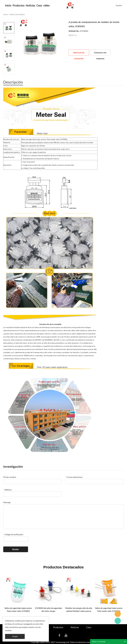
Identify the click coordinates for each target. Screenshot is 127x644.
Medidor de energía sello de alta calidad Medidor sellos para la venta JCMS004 (79, 610)
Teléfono (7, 490)
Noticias (30, 5)
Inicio (8, 5)
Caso (39, 5)
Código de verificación (13, 534)
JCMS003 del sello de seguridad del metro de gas (48, 609)
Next (9, 78)
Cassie (118, 621)
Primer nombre (10, 477)
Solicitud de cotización (79, 53)
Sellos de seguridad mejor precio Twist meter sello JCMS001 (18, 609)
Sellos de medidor (17, 14)
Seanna (118, 614)
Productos (18, 5)
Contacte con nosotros (100, 53)
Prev (9, 19)
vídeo (46, 5)
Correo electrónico (74, 477)
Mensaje (7, 502)
